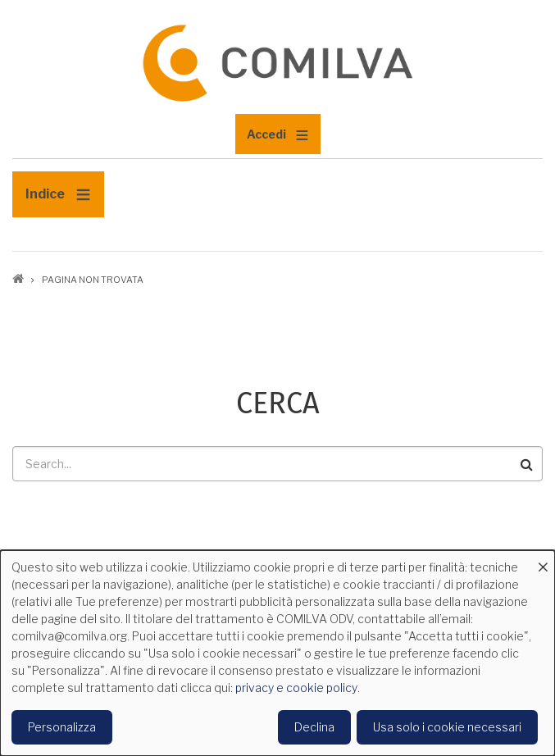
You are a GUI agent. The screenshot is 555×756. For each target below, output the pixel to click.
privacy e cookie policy (296, 688)
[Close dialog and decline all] (543, 560)
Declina (314, 727)
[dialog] (277, 653)
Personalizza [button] (62, 727)
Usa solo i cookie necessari (447, 727)
